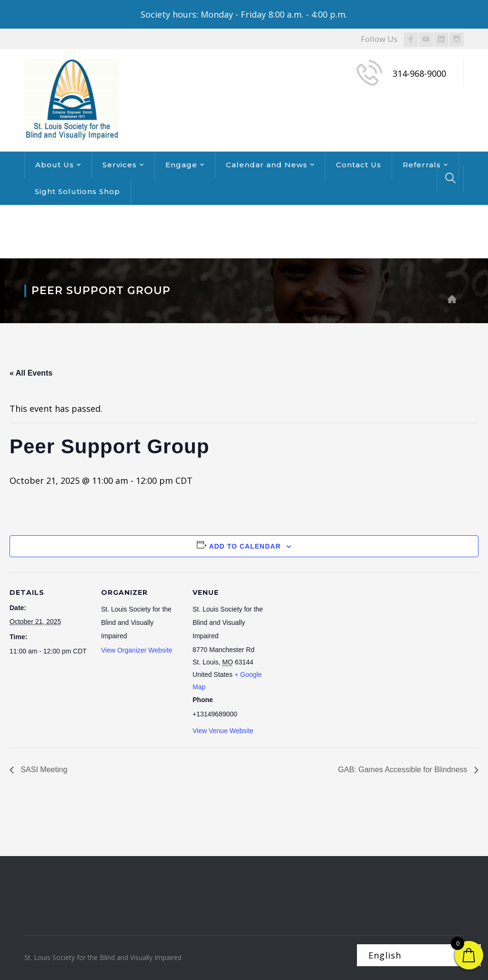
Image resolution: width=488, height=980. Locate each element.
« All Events (31, 373)
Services (120, 165)
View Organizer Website (137, 650)
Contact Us (359, 165)
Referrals (422, 165)
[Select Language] (419, 955)
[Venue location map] (334, 638)
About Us (55, 165)
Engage (181, 165)
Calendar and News (267, 165)
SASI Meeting (43, 770)
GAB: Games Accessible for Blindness (404, 770)
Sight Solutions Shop (77, 191)
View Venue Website (223, 731)
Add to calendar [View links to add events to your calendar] (245, 546)
